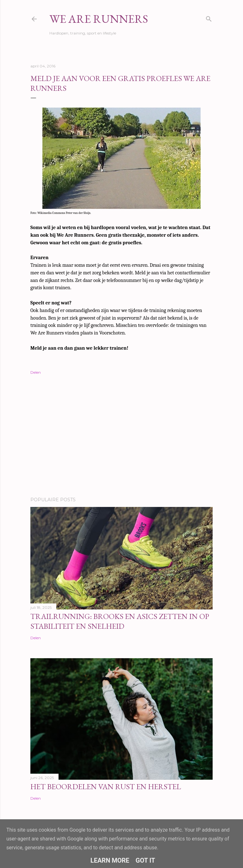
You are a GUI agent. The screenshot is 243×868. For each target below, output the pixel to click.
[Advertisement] (121, 437)
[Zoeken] (209, 18)
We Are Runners (99, 19)
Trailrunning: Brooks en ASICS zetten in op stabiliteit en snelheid (120, 621)
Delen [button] (36, 372)
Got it (146, 860)
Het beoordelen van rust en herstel (106, 787)
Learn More (110, 860)
